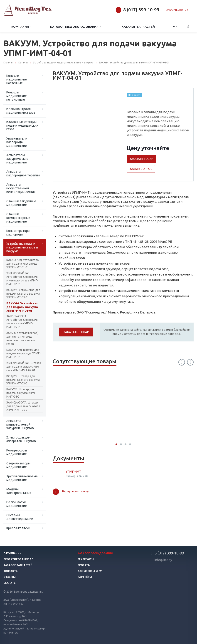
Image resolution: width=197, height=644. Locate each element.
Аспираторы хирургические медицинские (17, 159)
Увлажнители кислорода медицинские (17, 142)
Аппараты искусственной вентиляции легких (21, 188)
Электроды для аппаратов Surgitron (21, 439)
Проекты (84, 565)
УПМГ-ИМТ (74, 471)
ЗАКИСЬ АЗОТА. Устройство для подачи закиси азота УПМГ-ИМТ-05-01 (22, 322)
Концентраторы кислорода (18, 233)
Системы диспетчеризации (20, 517)
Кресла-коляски (18, 528)
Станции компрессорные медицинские (18, 218)
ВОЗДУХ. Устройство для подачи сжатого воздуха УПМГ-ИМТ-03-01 (23, 294)
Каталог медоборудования (75, 27)
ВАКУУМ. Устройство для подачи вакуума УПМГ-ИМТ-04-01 (22, 307)
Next (190, 362)
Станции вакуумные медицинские (21, 203)
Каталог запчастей (139, 27)
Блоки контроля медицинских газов (21, 111)
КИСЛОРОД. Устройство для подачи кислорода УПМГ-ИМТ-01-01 (23, 264)
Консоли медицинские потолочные (17, 96)
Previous (182, 362)
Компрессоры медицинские (17, 452)
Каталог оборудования (95, 553)
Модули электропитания (19, 491)
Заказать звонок (177, 10)
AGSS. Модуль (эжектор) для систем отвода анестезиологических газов (22, 338)
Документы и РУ (90, 571)
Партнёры (85, 577)
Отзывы (10, 577)
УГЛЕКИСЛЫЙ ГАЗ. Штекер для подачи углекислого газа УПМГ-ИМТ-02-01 (24, 367)
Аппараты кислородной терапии (23, 173)
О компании (12, 553)
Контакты (11, 571)
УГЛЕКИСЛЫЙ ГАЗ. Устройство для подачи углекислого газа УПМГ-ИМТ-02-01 (22, 279)
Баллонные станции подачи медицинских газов (22, 125)
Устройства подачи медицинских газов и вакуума (22, 247)
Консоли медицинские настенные (17, 79)
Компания (21, 27)
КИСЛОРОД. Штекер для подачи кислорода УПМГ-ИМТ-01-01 (23, 353)
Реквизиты (86, 559)
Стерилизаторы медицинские (18, 465)
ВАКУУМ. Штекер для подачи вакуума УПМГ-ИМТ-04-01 (21, 393)
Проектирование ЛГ (18, 559)
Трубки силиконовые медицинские (22, 478)
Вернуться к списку (71, 492)
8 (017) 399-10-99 (141, 10)
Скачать (10, 583)
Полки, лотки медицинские (17, 504)
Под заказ (134, 95)
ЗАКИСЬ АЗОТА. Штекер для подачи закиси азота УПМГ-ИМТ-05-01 (23, 406)
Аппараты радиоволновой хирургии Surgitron (20, 424)
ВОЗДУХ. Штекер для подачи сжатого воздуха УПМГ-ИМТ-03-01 (23, 380)
